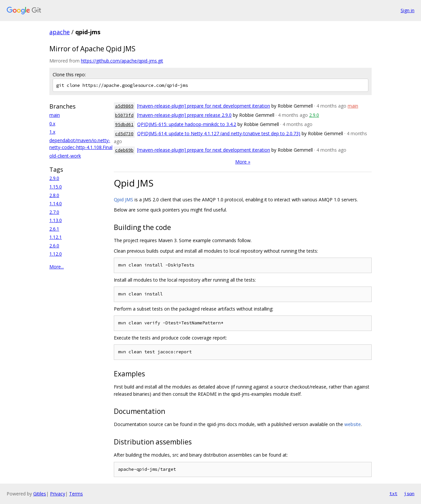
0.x (52, 124)
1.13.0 (56, 220)
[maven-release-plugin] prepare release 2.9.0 (184, 115)
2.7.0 (54, 212)
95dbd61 (124, 125)
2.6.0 (54, 246)
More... (57, 267)
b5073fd (124, 115)
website (353, 424)
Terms (76, 494)
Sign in (408, 10)
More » (243, 162)
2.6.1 (54, 229)
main (55, 115)
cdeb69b (124, 150)
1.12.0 (56, 254)
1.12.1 (56, 237)
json (409, 493)
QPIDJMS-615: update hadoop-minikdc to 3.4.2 (187, 124)
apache (60, 32)
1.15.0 (56, 187)
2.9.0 (54, 178)
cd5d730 (124, 134)
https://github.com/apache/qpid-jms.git (122, 61)
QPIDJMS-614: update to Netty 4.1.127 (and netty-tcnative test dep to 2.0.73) (219, 133)
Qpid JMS (124, 200)
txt (393, 493)
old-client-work (65, 156)
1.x (52, 132)
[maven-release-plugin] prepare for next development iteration (204, 106)
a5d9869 (124, 106)
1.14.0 (56, 203)
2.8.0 (54, 195)
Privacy (58, 494)
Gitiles (40, 494)
